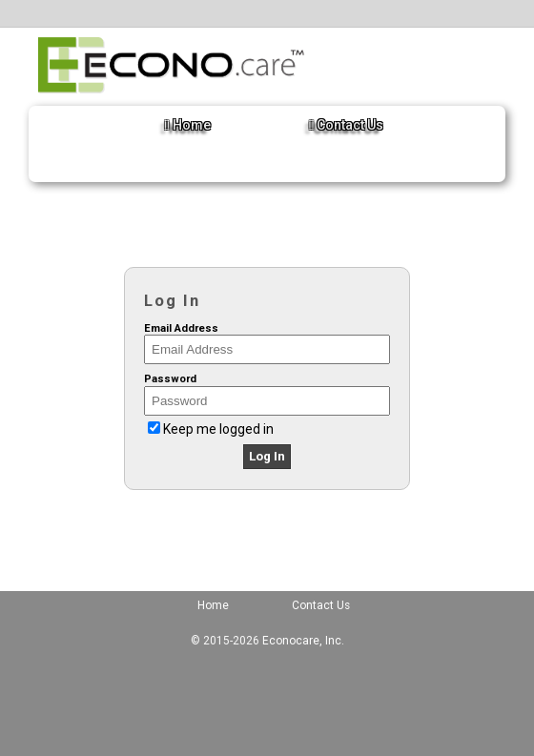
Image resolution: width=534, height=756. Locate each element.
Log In (267, 456)
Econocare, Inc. (303, 641)
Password (170, 379)
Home (188, 125)
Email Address (181, 328)
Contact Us (346, 125)
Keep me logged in (218, 429)
